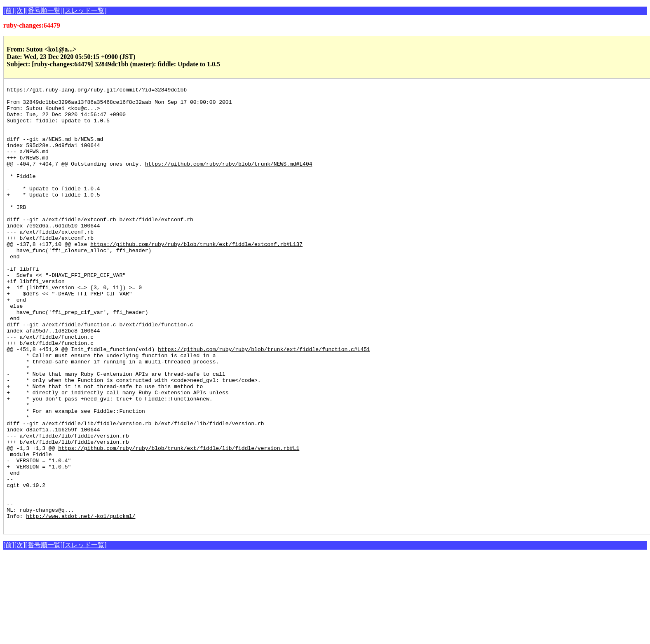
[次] (20, 11)
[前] (9, 11)
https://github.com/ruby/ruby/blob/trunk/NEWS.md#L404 (229, 180)
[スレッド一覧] (85, 11)
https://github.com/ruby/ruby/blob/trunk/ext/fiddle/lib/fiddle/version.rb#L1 (179, 521)
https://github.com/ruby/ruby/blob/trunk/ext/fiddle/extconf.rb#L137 (196, 276)
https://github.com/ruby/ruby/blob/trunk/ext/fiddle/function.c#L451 (264, 402)
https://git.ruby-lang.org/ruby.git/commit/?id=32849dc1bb (97, 91)
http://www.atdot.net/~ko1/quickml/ (81, 602)
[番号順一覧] (44, 11)
